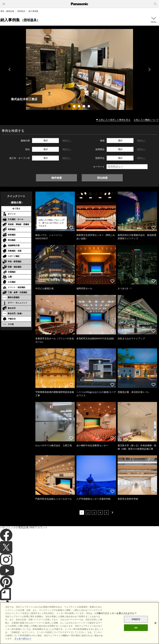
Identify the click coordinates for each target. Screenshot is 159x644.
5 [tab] (89, 107)
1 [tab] (70, 107)
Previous (9, 69)
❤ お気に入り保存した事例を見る (113, 120)
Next (150, 69)
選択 (46, 141)
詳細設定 (136, 625)
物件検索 (57, 178)
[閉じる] (155, 629)
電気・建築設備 (7, 11)
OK (136, 634)
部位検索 (102, 178)
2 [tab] (75, 107)
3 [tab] (79, 107)
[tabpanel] (79, 69)
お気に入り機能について (146, 120)
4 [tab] (84, 107)
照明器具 (21, 11)
